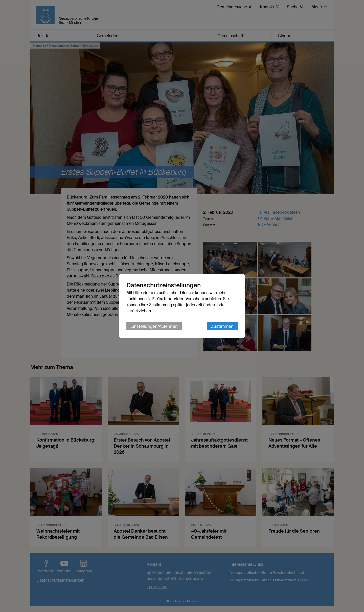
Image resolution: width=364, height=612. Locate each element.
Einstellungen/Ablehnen (154, 326)
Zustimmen (222, 326)
